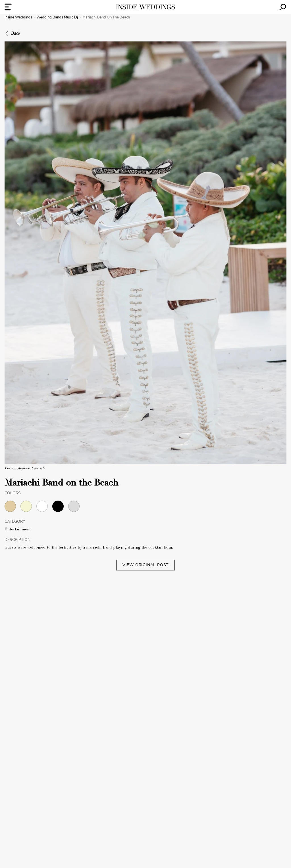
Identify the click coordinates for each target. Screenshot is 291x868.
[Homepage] (145, 7)
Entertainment (18, 530)
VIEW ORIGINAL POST (145, 565)
